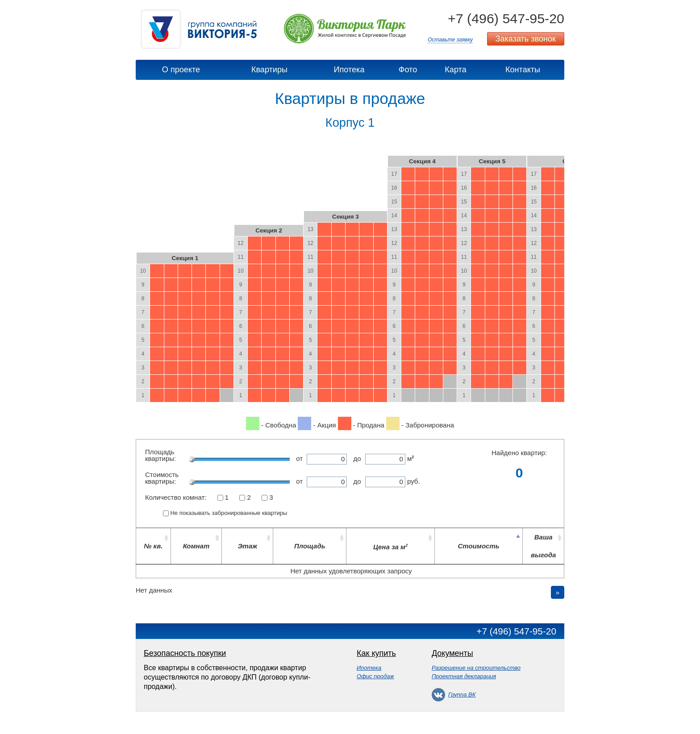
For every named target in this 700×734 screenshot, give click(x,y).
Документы (452, 653)
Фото (408, 70)
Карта (455, 70)
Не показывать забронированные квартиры (229, 513)
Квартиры (269, 70)
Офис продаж (375, 676)
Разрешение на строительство (476, 668)
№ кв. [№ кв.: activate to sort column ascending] (153, 546)
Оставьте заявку (450, 40)
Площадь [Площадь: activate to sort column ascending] (310, 546)
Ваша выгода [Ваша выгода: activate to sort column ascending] (543, 546)
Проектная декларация (464, 676)
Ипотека (349, 70)
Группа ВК (454, 695)
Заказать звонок (526, 39)
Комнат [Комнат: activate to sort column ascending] (196, 546)
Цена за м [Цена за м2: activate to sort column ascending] (390, 547)
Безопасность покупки (185, 653)
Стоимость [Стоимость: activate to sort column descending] (478, 546)
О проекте (181, 70)
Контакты (523, 70)
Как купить (376, 653)
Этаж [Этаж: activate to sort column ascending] (248, 546)
